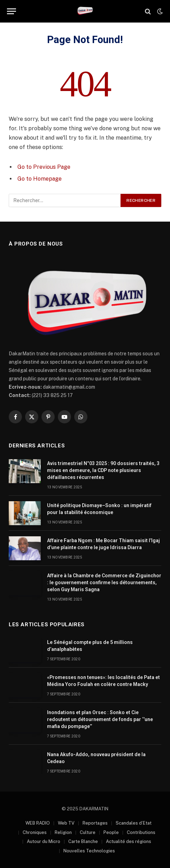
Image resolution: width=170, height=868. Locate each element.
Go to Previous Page (44, 167)
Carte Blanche (83, 841)
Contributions (141, 832)
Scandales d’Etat (134, 823)
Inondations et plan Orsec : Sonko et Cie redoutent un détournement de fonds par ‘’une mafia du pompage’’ (100, 719)
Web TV (66, 823)
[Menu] (11, 11)
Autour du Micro (44, 841)
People (111, 832)
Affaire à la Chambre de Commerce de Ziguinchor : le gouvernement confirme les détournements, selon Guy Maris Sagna (104, 582)
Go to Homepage (40, 179)
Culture (88, 832)
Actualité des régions (129, 841)
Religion (63, 832)
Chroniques (35, 832)
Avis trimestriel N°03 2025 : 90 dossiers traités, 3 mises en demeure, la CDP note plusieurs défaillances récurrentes (103, 470)
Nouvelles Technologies (89, 851)
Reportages (95, 823)
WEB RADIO (38, 823)
